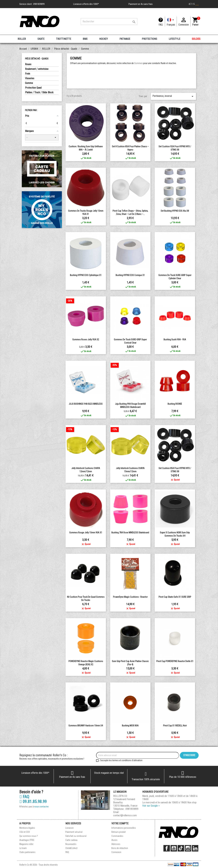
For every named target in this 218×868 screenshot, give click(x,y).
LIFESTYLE (174, 39)
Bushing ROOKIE (175, 404)
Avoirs (114, 840)
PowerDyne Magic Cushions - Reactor (130, 597)
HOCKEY (104, 39)
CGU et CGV (25, 832)
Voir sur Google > (151, 806)
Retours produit (119, 832)
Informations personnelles (124, 828)
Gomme (29, 83)
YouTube (174, 848)
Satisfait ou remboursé (76, 836)
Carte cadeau (71, 840)
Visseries (30, 78)
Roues (28, 64)
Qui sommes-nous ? (29, 836)
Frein (28, 74)
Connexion (116, 852)
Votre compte (120, 823)
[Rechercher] (109, 22)
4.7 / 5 (194, 4)
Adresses (116, 844)
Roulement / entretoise (37, 69)
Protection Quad (33, 88)
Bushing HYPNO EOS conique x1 (130, 275)
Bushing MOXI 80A (130, 726)
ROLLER (22, 39)
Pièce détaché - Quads (37, 59)
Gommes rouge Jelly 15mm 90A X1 (86, 533)
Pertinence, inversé (173, 96)
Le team (23, 848)
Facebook (167, 848)
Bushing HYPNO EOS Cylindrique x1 (86, 275)
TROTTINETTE (64, 39)
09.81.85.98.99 (33, 802)
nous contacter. (42, 807)
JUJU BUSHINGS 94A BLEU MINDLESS (86, 404)
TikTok (181, 848)
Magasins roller (26, 844)
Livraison (70, 828)
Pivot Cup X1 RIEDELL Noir (175, 726)
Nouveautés (71, 844)
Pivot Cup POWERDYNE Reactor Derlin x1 (175, 661)
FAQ (161, 25)
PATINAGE (125, 39)
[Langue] (171, 22)
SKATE (41, 39)
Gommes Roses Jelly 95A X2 (86, 340)
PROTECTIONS (149, 39)
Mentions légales (27, 828)
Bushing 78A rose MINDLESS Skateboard (130, 533)
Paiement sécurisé (74, 832)
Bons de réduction (120, 848)
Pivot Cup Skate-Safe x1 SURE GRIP (175, 597)
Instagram (188, 848)
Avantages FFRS (27, 840)
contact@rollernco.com (125, 815)
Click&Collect (71, 848)
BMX (85, 39)
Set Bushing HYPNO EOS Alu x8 (175, 211)
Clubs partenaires (27, 852)
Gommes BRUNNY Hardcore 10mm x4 (86, 726)
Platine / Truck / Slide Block (39, 92)
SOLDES (196, 39)
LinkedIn (195, 848)
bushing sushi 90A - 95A (175, 340)
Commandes (117, 836)
